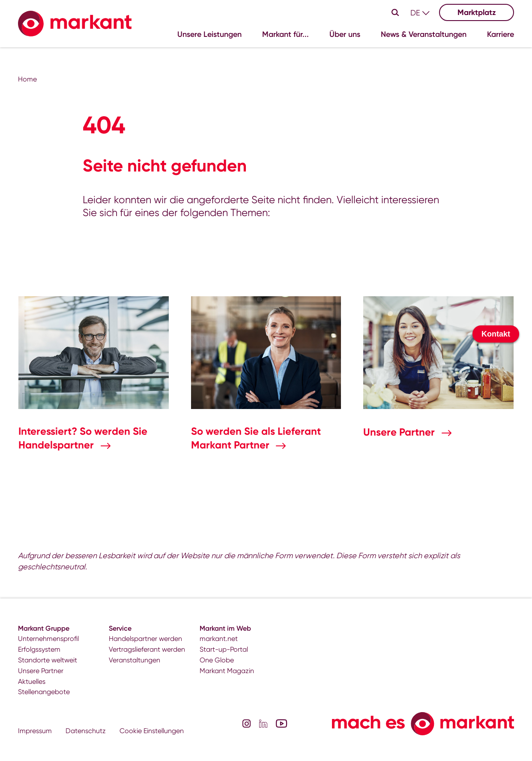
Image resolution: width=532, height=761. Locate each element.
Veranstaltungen (134, 660)
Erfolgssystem (39, 649)
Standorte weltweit (48, 660)
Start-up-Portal (224, 649)
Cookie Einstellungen (152, 731)
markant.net (219, 639)
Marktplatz (477, 12)
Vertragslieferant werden (147, 649)
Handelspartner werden (145, 639)
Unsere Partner (400, 432)
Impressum (35, 731)
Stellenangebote (44, 692)
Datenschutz (86, 731)
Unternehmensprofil (48, 639)
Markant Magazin (227, 671)
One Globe (217, 660)
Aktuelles (32, 681)
